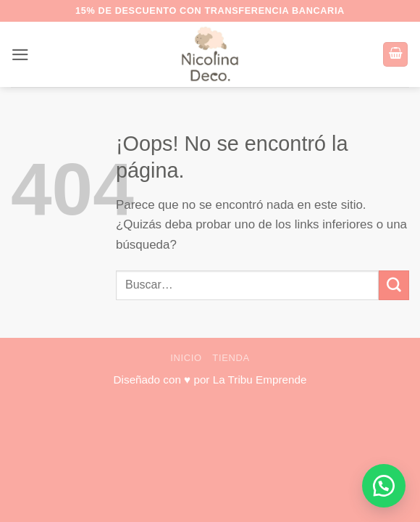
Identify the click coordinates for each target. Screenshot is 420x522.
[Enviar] (394, 285)
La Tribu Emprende (260, 380)
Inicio (186, 358)
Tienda (231, 358)
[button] (20, 55)
